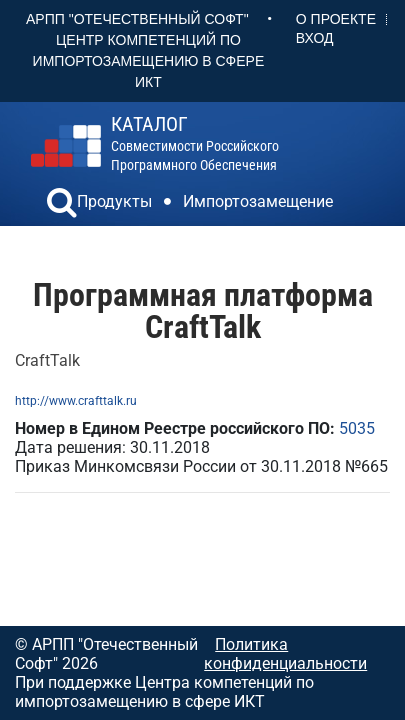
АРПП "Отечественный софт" (137, 19)
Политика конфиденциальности (285, 654)
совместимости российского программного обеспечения (195, 143)
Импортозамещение (258, 201)
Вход (315, 38)
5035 (357, 428)
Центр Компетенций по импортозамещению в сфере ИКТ (149, 61)
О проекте (336, 19)
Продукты (114, 201)
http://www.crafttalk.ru (76, 401)
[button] (62, 205)
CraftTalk (47, 360)
